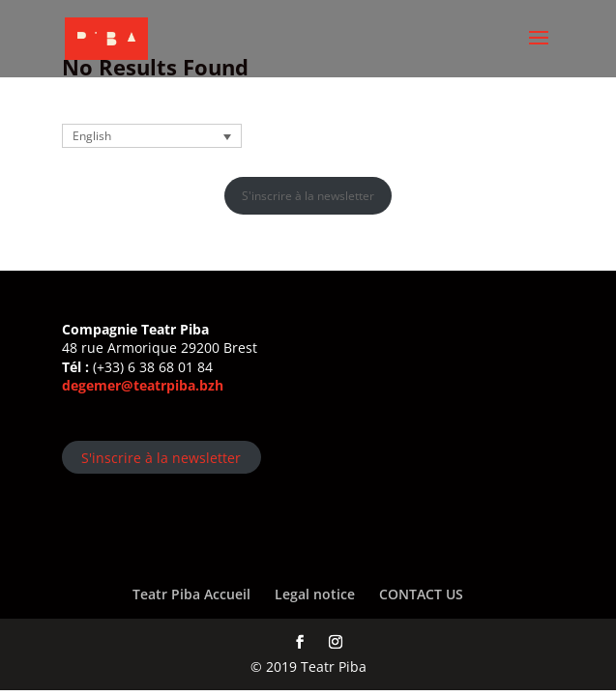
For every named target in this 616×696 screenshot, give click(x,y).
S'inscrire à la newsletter (308, 196)
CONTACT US (421, 594)
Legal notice (315, 594)
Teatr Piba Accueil (191, 594)
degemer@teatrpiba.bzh (143, 385)
